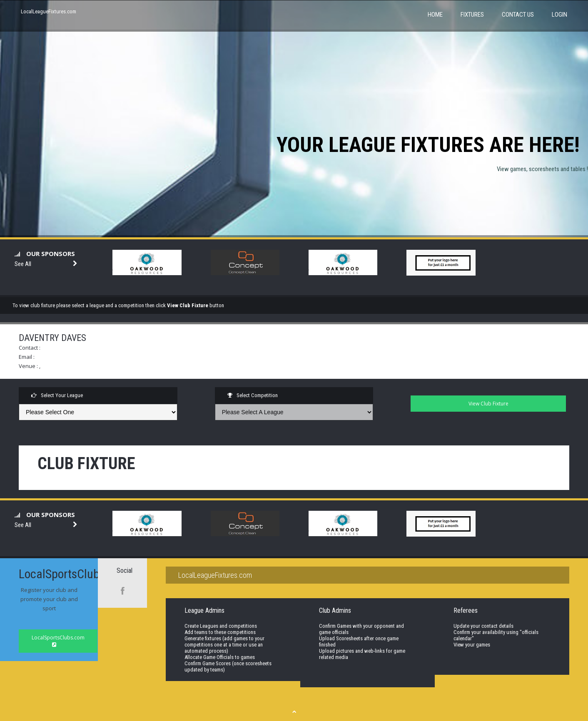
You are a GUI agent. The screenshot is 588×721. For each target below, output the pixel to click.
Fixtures (472, 15)
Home (435, 15)
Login (559, 15)
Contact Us (518, 15)
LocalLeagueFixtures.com (49, 11)
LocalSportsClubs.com (58, 641)
